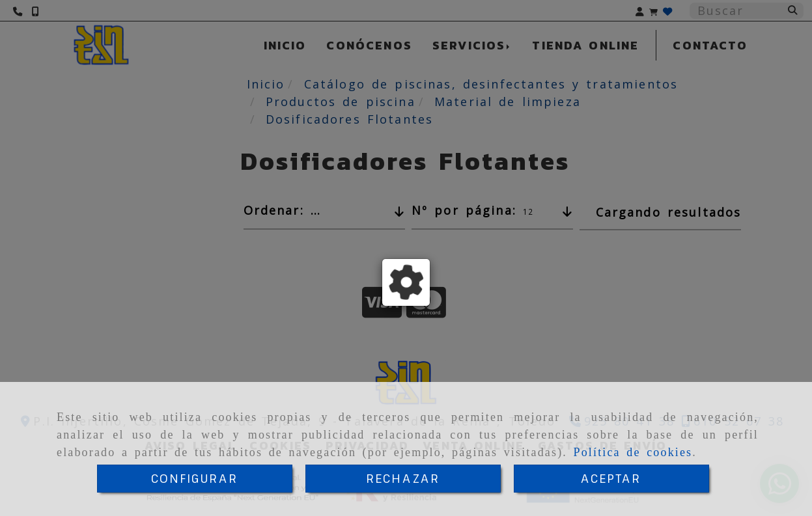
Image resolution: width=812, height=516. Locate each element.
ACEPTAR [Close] (611, 478)
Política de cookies (633, 452)
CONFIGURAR (195, 478)
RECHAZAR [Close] (403, 478)
